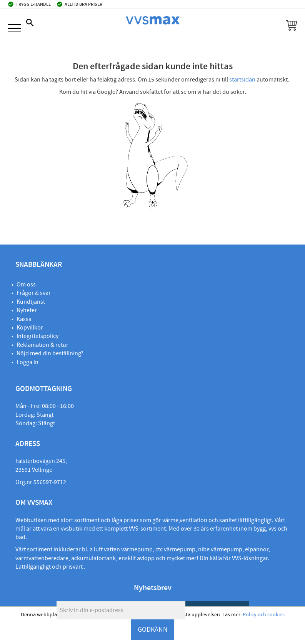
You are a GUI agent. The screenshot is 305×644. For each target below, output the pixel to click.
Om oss (26, 285)
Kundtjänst (31, 302)
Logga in (27, 362)
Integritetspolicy (37, 336)
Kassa (24, 319)
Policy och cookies (264, 615)
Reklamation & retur (42, 345)
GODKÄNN (153, 630)
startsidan (242, 80)
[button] (14, 29)
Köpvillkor (30, 328)
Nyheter (27, 310)
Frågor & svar (34, 293)
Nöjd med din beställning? (50, 353)
